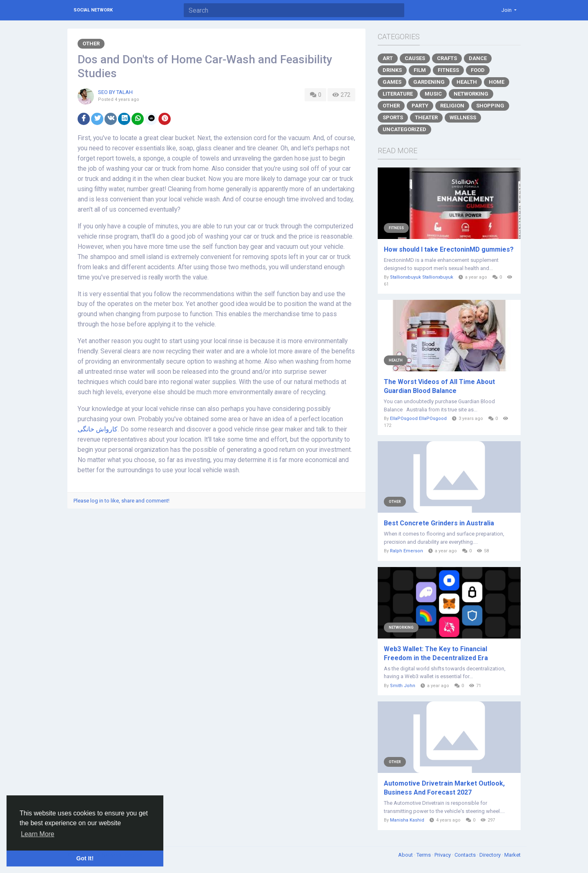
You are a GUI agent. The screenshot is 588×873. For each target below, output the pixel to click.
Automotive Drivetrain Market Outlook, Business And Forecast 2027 (444, 788)
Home (497, 82)
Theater (426, 117)
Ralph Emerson (406, 551)
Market (512, 855)
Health (467, 82)
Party (420, 106)
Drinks (392, 70)
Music (433, 94)
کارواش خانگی (98, 429)
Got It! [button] (85, 858)
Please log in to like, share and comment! (121, 501)
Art (388, 58)
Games (392, 82)
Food (478, 70)
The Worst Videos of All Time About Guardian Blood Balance (439, 386)
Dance (478, 58)
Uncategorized (404, 129)
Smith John (403, 686)
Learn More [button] (38, 834)
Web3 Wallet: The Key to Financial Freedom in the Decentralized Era (436, 653)
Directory (491, 855)
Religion (452, 106)
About (406, 855)
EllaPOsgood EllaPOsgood (418, 419)
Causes (415, 58)
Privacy (443, 855)
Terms (424, 855)
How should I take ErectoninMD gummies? (449, 249)
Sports (393, 117)
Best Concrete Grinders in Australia (439, 523)
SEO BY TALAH (115, 92)
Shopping (490, 106)
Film (420, 70)
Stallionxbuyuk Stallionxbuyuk (422, 277)
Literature (398, 94)
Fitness (448, 70)
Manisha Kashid (407, 820)
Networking (471, 94)
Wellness (463, 117)
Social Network (93, 10)
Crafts (447, 58)
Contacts (466, 855)
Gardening (429, 82)
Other (91, 44)
